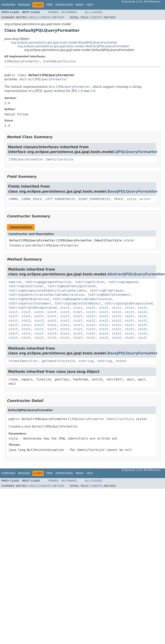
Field (33, 18)
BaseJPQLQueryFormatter (133, 191)
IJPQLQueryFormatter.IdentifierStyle (41, 159)
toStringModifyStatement (109, 295)
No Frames (69, 12)
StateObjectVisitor (60, 61)
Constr (44, 18)
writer (145, 199)
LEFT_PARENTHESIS (60, 199)
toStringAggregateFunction (48, 282)
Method (58, 18)
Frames (54, 12)
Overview (8, 5)
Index (80, 5)
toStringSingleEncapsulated (129, 303)
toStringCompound (123, 282)
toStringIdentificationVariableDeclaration (46, 295)
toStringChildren (90, 282)
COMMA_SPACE (32, 199)
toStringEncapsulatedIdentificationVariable (47, 290)
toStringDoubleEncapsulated (71, 286)
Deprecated (64, 5)
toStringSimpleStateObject (78, 303)
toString (86, 361)
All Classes (94, 12)
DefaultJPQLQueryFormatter (32, 240)
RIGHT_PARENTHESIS (94, 199)
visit (65, 308)
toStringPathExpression (29, 299)
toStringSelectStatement (30, 303)
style (131, 199)
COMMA (13, 199)
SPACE (118, 199)
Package (24, 5)
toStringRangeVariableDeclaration (82, 299)
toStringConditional (26, 286)
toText (121, 361)
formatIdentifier (23, 361)
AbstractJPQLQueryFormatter (43, 79)
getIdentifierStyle (59, 361)
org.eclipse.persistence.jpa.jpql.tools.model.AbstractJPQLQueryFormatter (73, 46)
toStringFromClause (106, 290)
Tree (49, 5)
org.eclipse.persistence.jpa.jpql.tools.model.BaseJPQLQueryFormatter (64, 42)
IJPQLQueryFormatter (22, 61)
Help (90, 5)
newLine (15, 282)
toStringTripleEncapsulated (33, 308)
